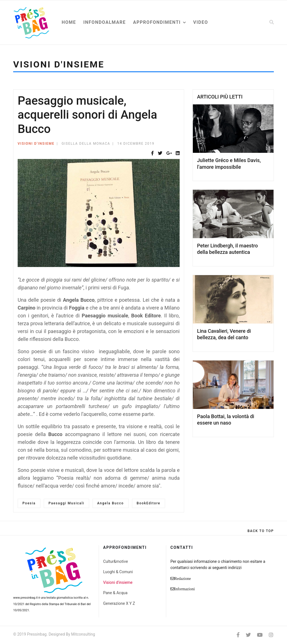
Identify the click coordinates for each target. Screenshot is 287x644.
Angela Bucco (111, 503)
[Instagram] (271, 635)
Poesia (29, 503)
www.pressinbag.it (25, 598)
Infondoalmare (104, 22)
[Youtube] (260, 635)
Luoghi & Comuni (118, 572)
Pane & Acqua (115, 593)
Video (201, 22)
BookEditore (149, 503)
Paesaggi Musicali (66, 503)
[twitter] (248, 635)
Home (69, 22)
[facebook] (238, 635)
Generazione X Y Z (119, 603)
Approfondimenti (157, 22)
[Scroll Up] (261, 531)
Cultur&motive (115, 561)
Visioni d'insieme (36, 144)
